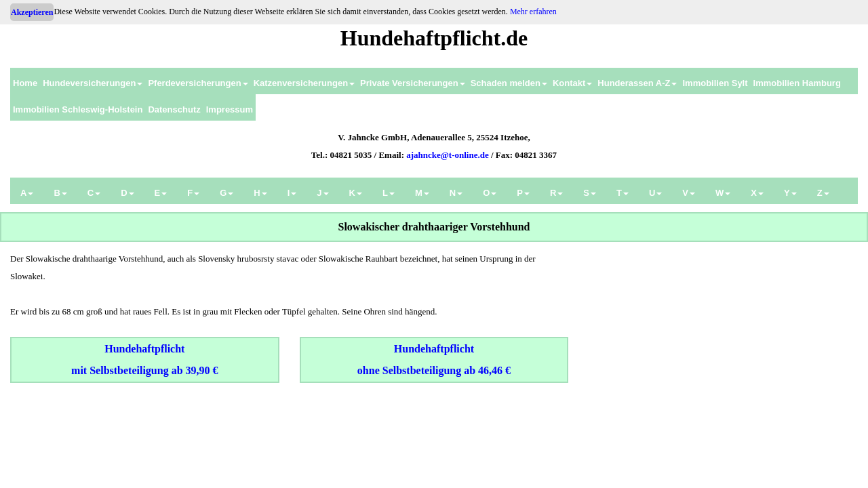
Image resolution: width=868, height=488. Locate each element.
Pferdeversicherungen (198, 83)
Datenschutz (174, 109)
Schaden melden (509, 83)
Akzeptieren (32, 12)
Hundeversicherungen (93, 83)
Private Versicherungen (413, 83)
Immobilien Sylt (715, 83)
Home (25, 83)
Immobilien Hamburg (797, 83)
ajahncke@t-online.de (448, 155)
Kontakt (572, 83)
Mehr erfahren (533, 12)
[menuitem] (25, 81)
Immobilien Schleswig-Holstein (78, 109)
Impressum (230, 109)
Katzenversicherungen (304, 83)
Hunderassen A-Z (637, 83)
